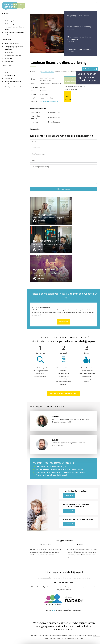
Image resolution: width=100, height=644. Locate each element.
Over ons (57, 618)
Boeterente (8, 78)
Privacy (92, 641)
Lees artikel (69, 438)
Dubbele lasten (10, 61)
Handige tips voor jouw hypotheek (64, 336)
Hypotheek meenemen (12, 44)
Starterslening (9, 24)
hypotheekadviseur (48, 72)
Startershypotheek (11, 21)
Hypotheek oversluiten (12, 70)
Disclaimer (69, 641)
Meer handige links (37, 613)
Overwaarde (9, 52)
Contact (56, 616)
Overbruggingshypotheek (13, 55)
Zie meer (80, 632)
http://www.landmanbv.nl (49, 101)
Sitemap (61, 641)
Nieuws (85, 641)
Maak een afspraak (68, 97)
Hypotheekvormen (11, 18)
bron (54, 552)
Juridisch (78, 641)
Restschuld (8, 58)
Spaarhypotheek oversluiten (14, 87)
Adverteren (57, 613)
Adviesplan (64, 264)
